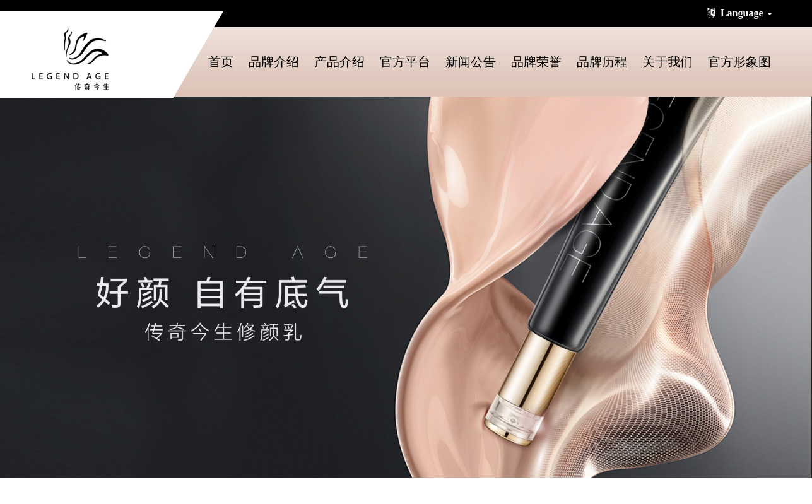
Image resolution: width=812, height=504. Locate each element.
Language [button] (738, 13)
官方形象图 (739, 62)
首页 (221, 62)
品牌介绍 (274, 62)
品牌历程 (602, 62)
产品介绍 (339, 62)
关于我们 (668, 62)
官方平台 (405, 62)
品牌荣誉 (536, 62)
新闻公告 (471, 62)
